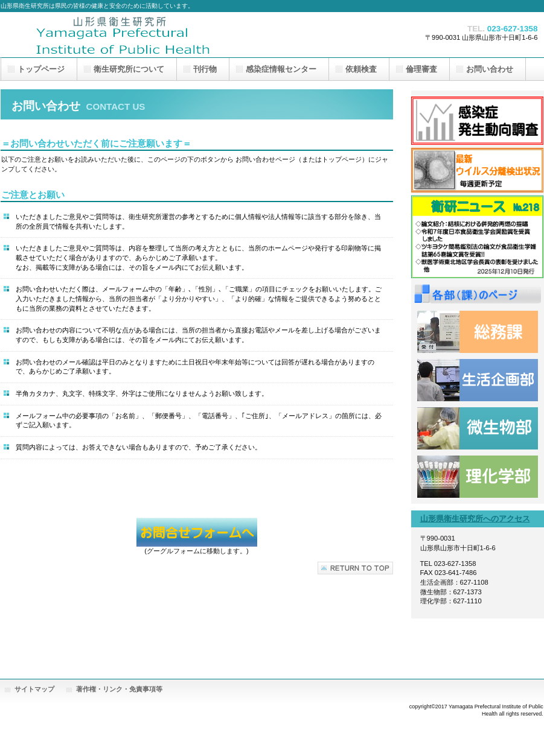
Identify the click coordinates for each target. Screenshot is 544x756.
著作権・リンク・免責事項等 (119, 689)
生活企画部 (478, 380)
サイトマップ (34, 689)
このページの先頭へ (355, 568)
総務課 (478, 332)
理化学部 (478, 477)
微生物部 (478, 428)
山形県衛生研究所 (121, 35)
